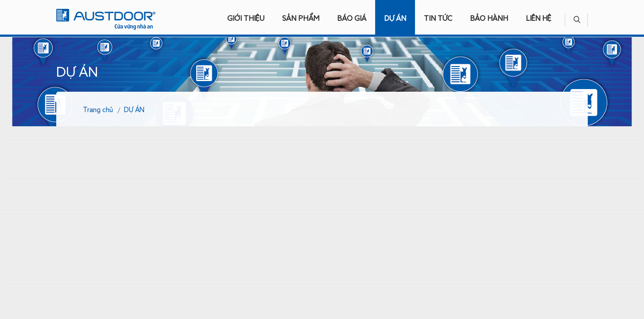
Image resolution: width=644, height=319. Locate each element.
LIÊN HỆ (539, 19)
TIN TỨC (438, 19)
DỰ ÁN (395, 19)
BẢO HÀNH (489, 19)
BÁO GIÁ (352, 19)
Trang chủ (98, 110)
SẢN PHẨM (301, 19)
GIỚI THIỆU (246, 19)
